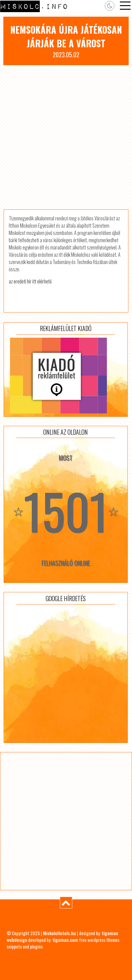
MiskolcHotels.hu (59, 933)
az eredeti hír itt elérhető (30, 281)
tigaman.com (65, 940)
